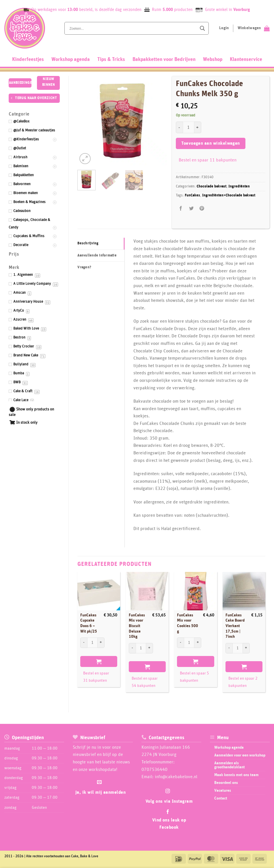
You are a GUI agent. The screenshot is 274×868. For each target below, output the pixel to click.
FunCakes (192, 195)
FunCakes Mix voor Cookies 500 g (188, 623)
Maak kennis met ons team (236, 775)
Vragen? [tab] (84, 267)
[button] (85, 159)
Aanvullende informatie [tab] (97, 255)
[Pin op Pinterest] (202, 208)
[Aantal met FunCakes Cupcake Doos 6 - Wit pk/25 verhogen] (101, 643)
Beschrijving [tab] (88, 243)
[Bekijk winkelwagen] (254, 28)
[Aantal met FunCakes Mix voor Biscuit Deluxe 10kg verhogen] (150, 648)
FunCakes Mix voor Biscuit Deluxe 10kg (137, 626)
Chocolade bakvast (211, 186)
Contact (221, 798)
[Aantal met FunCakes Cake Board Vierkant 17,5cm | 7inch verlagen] (229, 648)
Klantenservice (246, 60)
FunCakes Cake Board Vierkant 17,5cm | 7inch (235, 626)
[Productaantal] (189, 127)
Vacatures (223, 791)
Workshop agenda (71, 60)
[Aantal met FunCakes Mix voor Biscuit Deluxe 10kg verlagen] (132, 648)
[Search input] (133, 28)
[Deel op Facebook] (181, 208)
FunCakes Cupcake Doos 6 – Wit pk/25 (89, 623)
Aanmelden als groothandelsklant (230, 765)
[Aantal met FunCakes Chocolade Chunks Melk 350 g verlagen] (179, 127)
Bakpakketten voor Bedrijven (164, 60)
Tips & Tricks (111, 60)
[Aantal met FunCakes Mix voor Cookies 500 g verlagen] (180, 643)
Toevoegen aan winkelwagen (211, 143)
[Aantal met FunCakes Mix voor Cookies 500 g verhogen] (198, 643)
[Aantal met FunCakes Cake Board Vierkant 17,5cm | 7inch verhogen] (246, 648)
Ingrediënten (239, 186)
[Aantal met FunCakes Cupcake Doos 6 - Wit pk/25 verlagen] (84, 643)
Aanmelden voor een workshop (240, 755)
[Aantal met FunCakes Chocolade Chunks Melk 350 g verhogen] (198, 127)
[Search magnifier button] (202, 28)
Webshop (213, 60)
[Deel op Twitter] (191, 208)
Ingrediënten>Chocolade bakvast (229, 195)
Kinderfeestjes (28, 60)
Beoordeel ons (226, 783)
